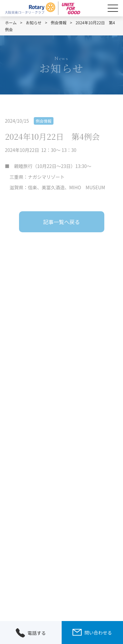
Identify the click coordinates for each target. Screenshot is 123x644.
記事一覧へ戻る (61, 222)
